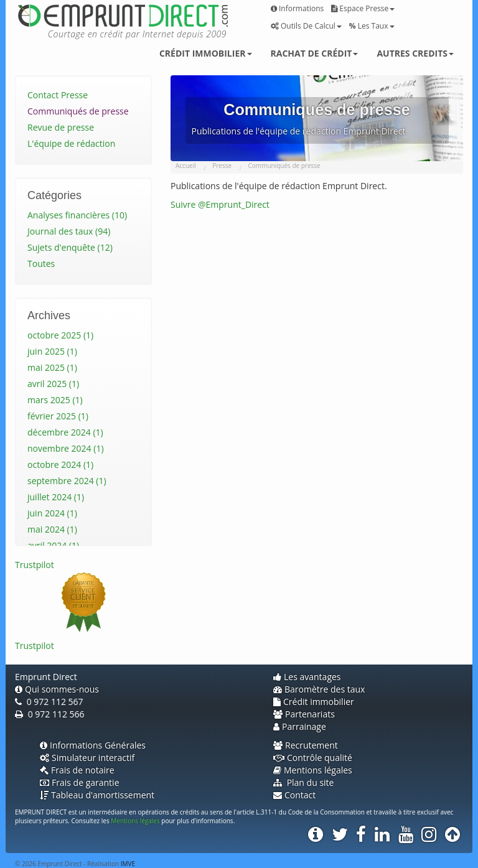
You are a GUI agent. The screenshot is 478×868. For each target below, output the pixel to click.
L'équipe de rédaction (71, 143)
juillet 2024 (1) (56, 497)
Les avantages (307, 677)
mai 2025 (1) (52, 367)
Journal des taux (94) (69, 231)
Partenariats (304, 714)
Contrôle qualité (313, 758)
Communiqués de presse (78, 111)
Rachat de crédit (315, 53)
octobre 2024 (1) (60, 464)
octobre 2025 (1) (60, 335)
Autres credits (415, 53)
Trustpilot (35, 565)
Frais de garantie (80, 782)
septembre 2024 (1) (67, 481)
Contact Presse (58, 95)
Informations (297, 8)
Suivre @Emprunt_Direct (220, 204)
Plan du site (303, 782)
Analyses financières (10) (77, 215)
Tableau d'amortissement (97, 795)
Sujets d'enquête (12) (70, 247)
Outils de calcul (306, 26)
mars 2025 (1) (55, 400)
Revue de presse (61, 127)
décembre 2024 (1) (65, 432)
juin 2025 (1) (52, 351)
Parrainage (300, 726)
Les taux (372, 26)
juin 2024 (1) (52, 513)
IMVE (128, 864)
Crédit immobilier (206, 53)
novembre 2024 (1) (66, 448)
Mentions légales (313, 770)
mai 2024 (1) (52, 529)
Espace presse (363, 8)
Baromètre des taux (319, 689)
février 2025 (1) (58, 416)
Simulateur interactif (87, 758)
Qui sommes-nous (57, 689)
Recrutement (306, 745)
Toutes (41, 264)
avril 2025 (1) (53, 384)
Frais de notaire (77, 770)
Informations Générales (93, 745)
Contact (294, 795)
